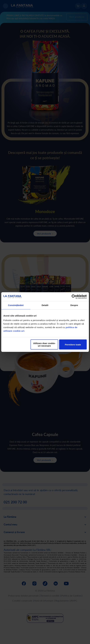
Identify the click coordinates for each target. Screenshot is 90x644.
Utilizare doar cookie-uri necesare (44, 344)
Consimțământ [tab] (16, 305)
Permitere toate (73, 344)
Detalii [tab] (45, 305)
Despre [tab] (74, 305)
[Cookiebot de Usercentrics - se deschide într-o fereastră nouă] (74, 297)
